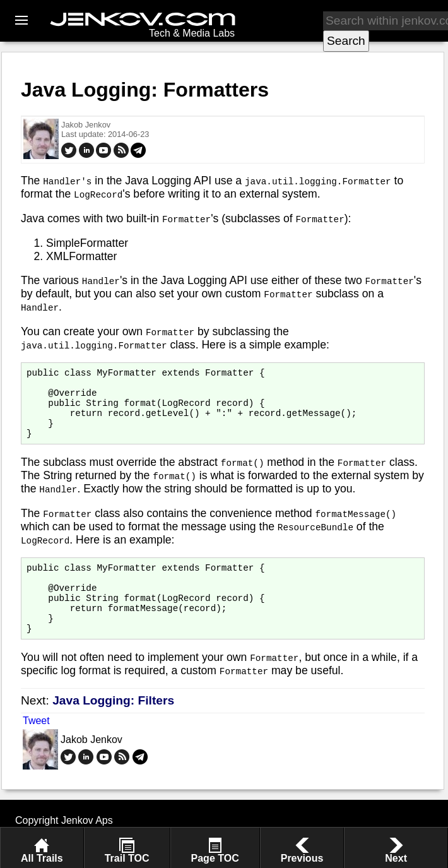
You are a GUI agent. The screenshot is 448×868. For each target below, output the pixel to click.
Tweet (36, 747)
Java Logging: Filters (113, 727)
